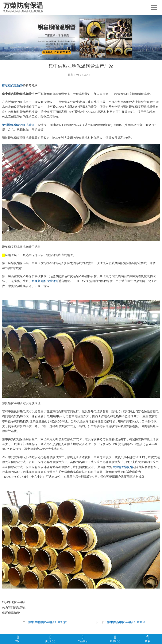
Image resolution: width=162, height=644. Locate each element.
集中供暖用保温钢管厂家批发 (47, 622)
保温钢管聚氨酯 (123, 467)
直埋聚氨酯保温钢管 (45, 281)
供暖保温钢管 (11, 613)
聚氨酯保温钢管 (12, 86)
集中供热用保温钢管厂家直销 (126, 622)
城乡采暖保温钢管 (14, 602)
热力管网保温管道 (14, 608)
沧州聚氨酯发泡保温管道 (18, 125)
